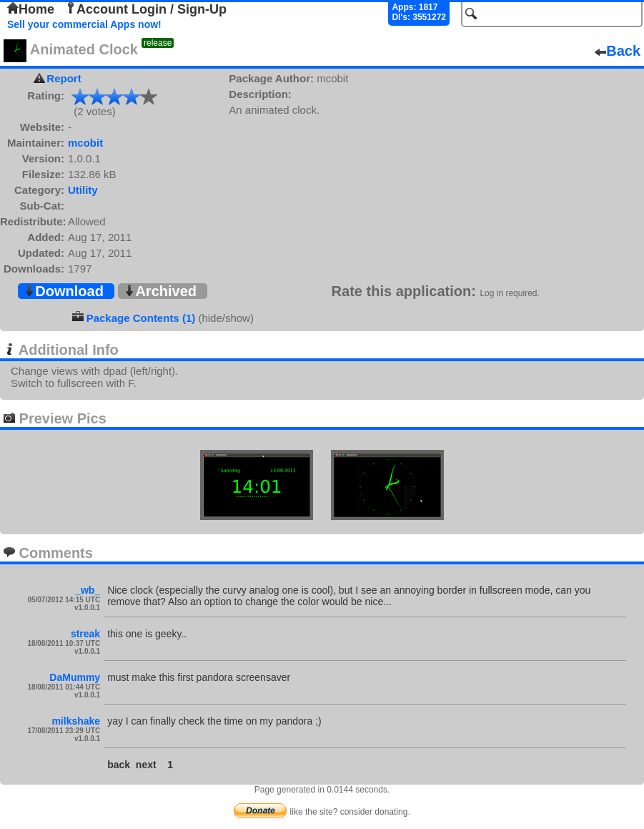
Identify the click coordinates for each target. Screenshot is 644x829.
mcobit (85, 143)
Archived (160, 291)
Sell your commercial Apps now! (84, 24)
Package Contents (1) (141, 318)
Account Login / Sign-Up (146, 9)
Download (64, 291)
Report (64, 78)
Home (31, 9)
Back (618, 51)
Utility (83, 190)
